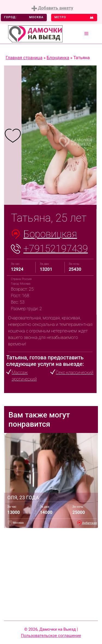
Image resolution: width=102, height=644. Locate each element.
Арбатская (89, 523)
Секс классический (75, 373)
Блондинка (58, 58)
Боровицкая (50, 234)
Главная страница (24, 58)
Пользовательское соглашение (51, 636)
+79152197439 (56, 249)
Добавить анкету (52, 8)
